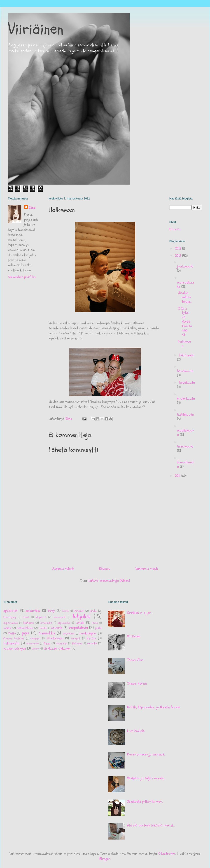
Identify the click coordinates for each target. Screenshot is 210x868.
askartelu (33, 611)
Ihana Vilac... (136, 660)
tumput (76, 638)
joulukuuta (185, 266)
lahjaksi (82, 616)
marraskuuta (185, 285)
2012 (179, 256)
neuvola (57, 628)
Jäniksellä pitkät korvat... (145, 802)
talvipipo (35, 638)
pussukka (47, 633)
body (51, 611)
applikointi (11, 611)
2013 (179, 249)
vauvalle (92, 643)
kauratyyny (10, 617)
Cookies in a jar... (140, 613)
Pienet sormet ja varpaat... (146, 754)
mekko (7, 628)
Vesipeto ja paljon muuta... (146, 778)
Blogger (105, 859)
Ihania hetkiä (137, 684)
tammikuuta (185, 464)
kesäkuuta (187, 382)
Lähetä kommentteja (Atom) (109, 581)
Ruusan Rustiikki (14, 638)
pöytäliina (69, 633)
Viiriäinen (36, 29)
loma (95, 623)
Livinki (80, 623)
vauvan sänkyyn (15, 648)
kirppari (41, 617)
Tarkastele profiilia (22, 277)
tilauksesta (55, 638)
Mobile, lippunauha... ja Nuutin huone (154, 707)
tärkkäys (77, 643)
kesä (26, 617)
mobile (43, 628)
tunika (91, 638)
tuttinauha (11, 643)
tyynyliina (62, 643)
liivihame (28, 623)
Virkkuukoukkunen (57, 648)
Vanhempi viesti (147, 569)
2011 (178, 476)
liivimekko (46, 623)
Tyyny (47, 643)
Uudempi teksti (63, 569)
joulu (93, 611)
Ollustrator (167, 854)
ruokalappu (88, 633)
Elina (32, 208)
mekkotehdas (25, 628)
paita (98, 628)
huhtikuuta (185, 415)
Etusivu (105, 569)
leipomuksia (10, 623)
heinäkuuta (185, 371)
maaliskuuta (185, 433)
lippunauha (64, 623)
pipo (26, 633)
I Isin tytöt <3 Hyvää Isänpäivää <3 (185, 322)
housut (79, 611)
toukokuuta (186, 399)
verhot (36, 649)
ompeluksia (78, 628)
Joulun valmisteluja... (185, 297)
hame (65, 611)
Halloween (185, 344)
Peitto (12, 633)
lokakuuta (187, 355)
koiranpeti (60, 617)
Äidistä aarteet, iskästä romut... (151, 825)
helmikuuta (185, 446)
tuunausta (33, 643)
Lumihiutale (136, 731)
